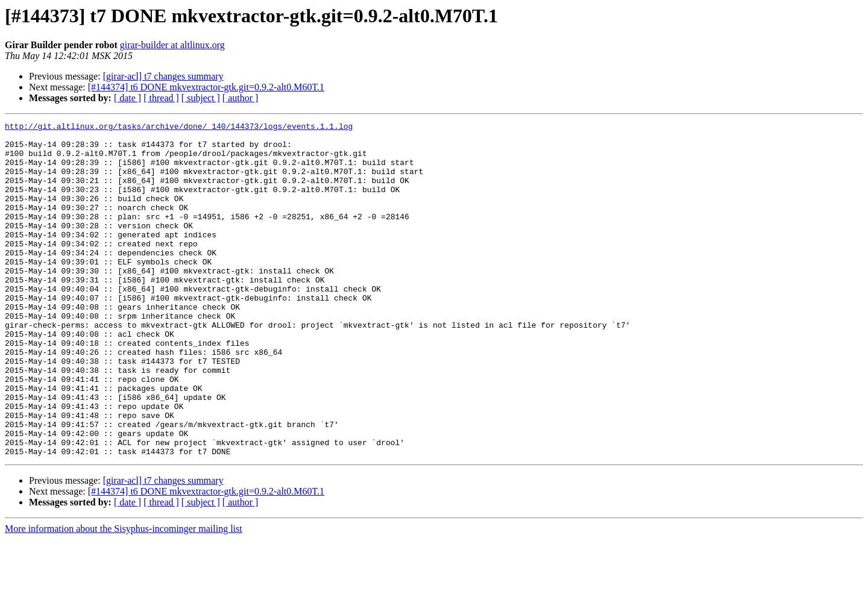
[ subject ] (201, 98)
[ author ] (241, 98)
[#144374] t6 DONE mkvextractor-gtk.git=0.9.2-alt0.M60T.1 (206, 87)
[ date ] (127, 98)
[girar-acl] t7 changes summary (163, 76)
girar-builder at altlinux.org (172, 45)
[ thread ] (161, 98)
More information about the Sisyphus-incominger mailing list (124, 595)
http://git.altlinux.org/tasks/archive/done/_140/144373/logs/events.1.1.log (179, 128)
